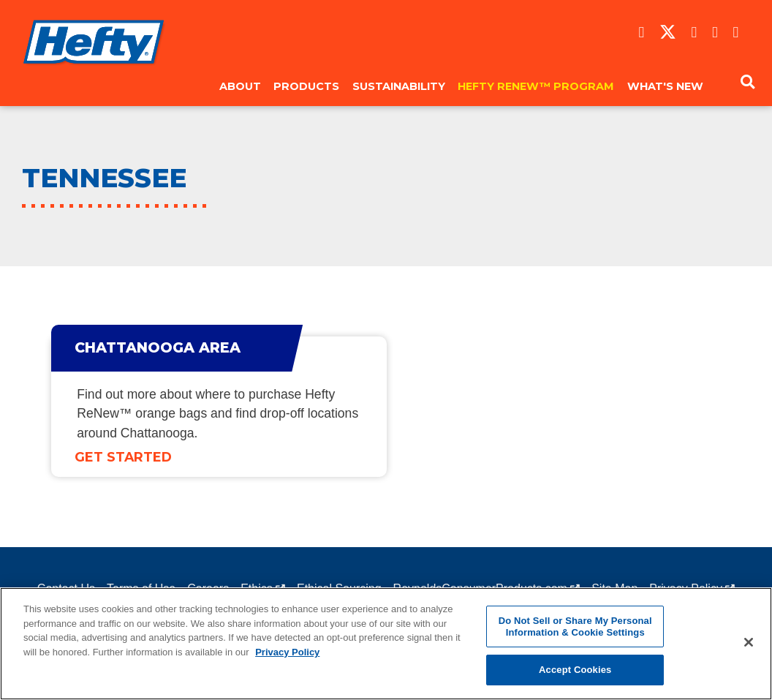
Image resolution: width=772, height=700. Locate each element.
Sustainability (399, 86)
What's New (665, 86)
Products (306, 86)
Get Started (123, 457)
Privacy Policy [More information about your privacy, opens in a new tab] (287, 652)
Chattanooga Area (158, 347)
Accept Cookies (575, 670)
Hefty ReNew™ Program (536, 86)
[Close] (749, 642)
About (240, 86)
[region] (386, 644)
